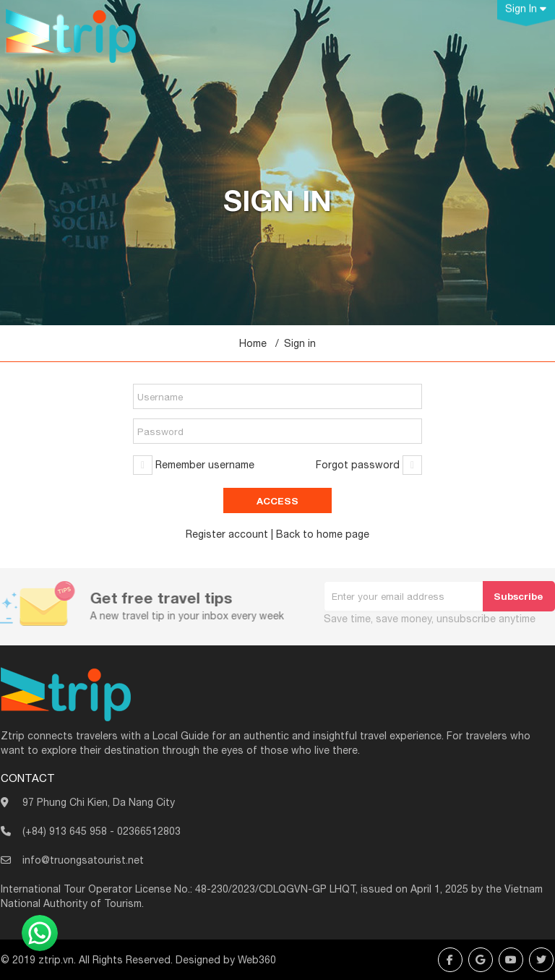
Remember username (205, 465)
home (330, 534)
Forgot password (358, 465)
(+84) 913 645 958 (65, 831)
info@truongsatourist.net (83, 860)
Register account (227, 534)
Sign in (300, 343)
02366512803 (149, 831)
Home (253, 343)
